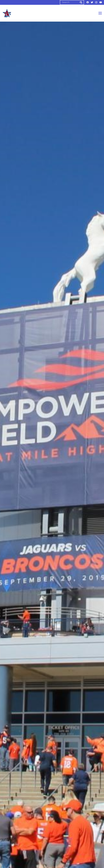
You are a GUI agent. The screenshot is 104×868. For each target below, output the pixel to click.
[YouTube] (101, 2)
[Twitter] (92, 2)
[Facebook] (88, 2)
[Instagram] (96, 2)
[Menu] (100, 13)
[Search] (72, 2)
